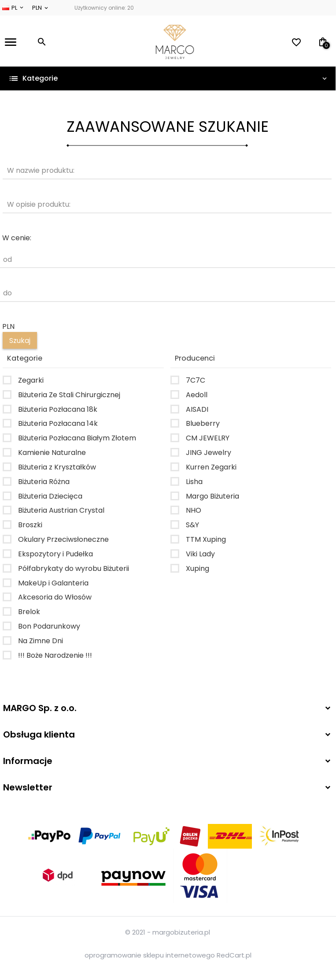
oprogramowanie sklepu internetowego (150, 955)
